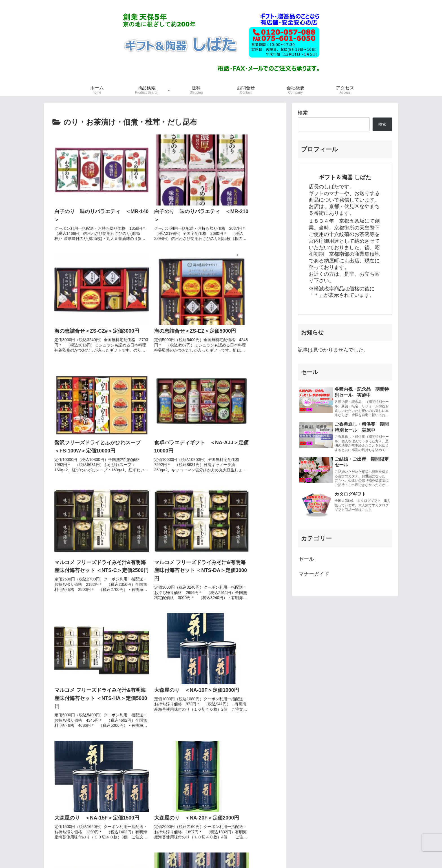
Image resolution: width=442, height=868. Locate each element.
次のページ (165, 778)
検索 (303, 113)
